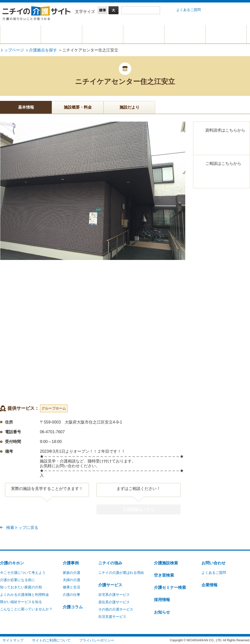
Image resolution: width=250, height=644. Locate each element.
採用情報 (162, 599)
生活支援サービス (112, 616)
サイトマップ (13, 640)
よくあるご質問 (188, 10)
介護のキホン (20, 34)
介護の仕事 (71, 594)
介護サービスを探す (103, 34)
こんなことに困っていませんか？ (26, 609)
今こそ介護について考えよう (23, 572)
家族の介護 (71, 572)
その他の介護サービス (116, 609)
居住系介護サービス (114, 602)
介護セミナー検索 (170, 587)
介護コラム (73, 607)
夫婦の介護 (71, 580)
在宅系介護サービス (114, 594)
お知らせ (162, 612)
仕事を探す (185, 34)
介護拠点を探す (144, 34)
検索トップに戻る (22, 528)
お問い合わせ (213, 563)
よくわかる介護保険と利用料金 (24, 594)
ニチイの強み (110, 563)
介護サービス (110, 585)
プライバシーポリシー (97, 640)
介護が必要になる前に (17, 580)
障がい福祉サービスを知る (21, 602)
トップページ (12, 50)
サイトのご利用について (51, 640)
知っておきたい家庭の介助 (21, 587)
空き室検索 (164, 575)
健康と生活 (71, 587)
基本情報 (26, 107)
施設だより (129, 107)
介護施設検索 (166, 563)
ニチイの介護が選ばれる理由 (121, 572)
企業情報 (209, 585)
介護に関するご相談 (226, 34)
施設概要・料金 (78, 107)
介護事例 (71, 563)
